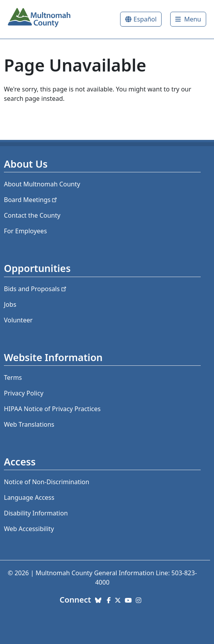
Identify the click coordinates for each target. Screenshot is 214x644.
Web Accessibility (29, 529)
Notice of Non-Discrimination (47, 482)
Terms (13, 377)
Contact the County (32, 215)
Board (31, 200)
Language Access (29, 497)
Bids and (36, 289)
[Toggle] (188, 19)
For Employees (25, 231)
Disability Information (36, 513)
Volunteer (18, 320)
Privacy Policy (24, 393)
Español (145, 19)
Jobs (10, 304)
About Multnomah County (42, 184)
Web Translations (29, 424)
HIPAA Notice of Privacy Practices (52, 409)
